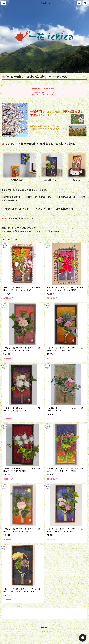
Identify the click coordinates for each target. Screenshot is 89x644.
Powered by (44, 631)
